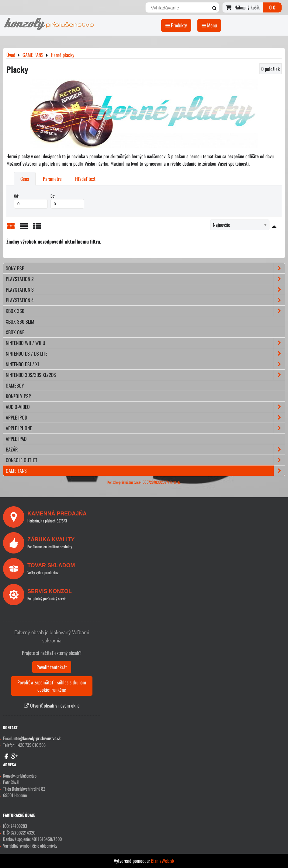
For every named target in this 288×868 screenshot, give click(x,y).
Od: (31, 201)
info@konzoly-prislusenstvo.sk (37, 738)
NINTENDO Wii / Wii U (145, 343)
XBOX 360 (145, 311)
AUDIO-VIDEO (145, 407)
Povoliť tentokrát (52, 667)
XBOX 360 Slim (20, 322)
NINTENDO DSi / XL (145, 364)
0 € (272, 7)
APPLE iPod (145, 417)
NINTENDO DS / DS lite (145, 353)
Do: (67, 201)
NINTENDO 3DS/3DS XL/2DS (145, 375)
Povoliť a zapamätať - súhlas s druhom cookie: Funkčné (52, 686)
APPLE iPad (16, 439)
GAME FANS (145, 471)
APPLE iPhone (145, 428)
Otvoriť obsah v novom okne (52, 705)
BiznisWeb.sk (163, 861)
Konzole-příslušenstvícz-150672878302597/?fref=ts (144, 482)
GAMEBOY (15, 385)
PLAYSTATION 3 (145, 290)
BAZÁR (145, 449)
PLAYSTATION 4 (145, 300)
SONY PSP (145, 268)
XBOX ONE (15, 332)
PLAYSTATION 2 (145, 279)
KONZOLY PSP (18, 396)
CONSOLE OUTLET (145, 460)
